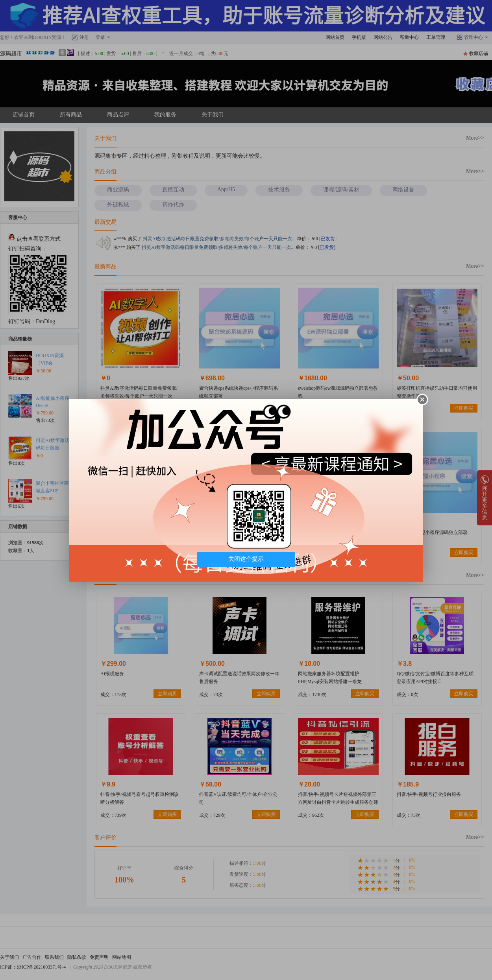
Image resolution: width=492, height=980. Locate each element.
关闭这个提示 (246, 559)
